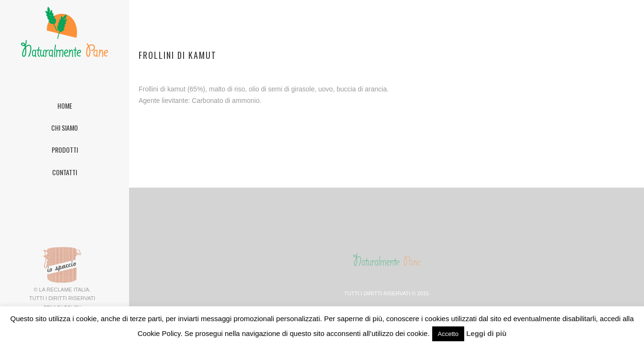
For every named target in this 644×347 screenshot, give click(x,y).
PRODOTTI (65, 150)
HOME (65, 106)
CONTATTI (65, 172)
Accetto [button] (448, 334)
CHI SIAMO (65, 128)
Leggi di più (486, 333)
